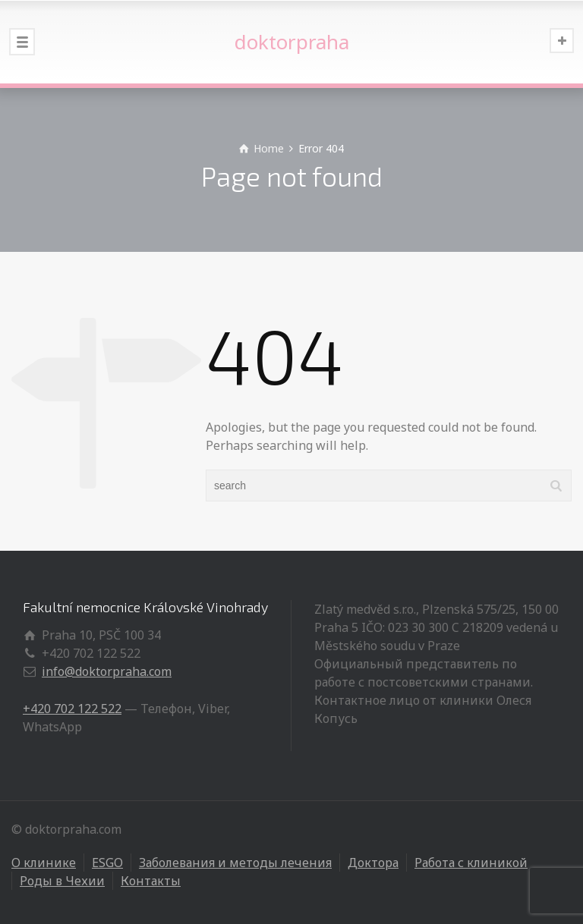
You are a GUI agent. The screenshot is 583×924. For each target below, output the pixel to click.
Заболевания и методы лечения (235, 863)
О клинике (44, 863)
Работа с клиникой (471, 863)
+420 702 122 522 (72, 709)
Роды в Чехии (62, 881)
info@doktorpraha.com (107, 671)
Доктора (373, 863)
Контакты (151, 881)
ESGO (107, 863)
